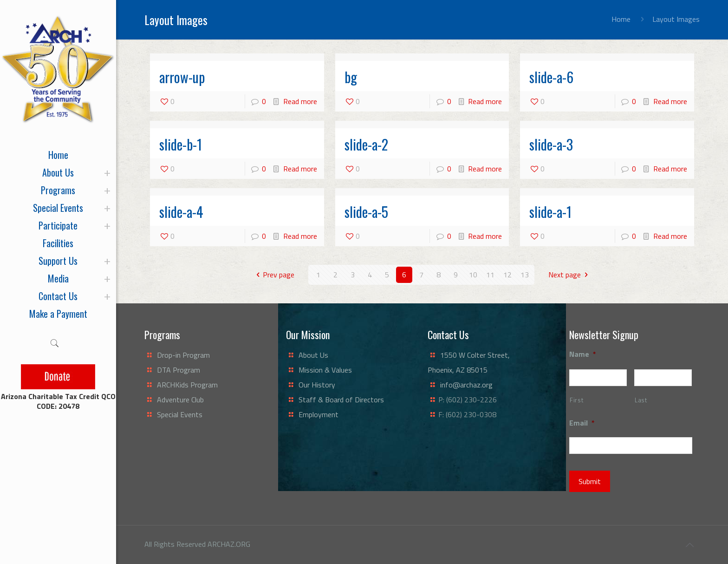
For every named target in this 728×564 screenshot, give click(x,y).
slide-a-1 (550, 212)
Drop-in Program (183, 355)
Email (582, 423)
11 (490, 275)
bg (351, 77)
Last (641, 400)
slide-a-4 (181, 212)
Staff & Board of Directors (341, 400)
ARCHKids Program (187, 385)
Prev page (273, 275)
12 (507, 275)
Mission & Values (325, 370)
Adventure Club (180, 400)
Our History (317, 385)
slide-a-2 (366, 144)
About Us (313, 355)
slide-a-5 (366, 212)
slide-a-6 (551, 77)
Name (583, 354)
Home (621, 19)
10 (473, 275)
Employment (318, 414)
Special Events (180, 414)
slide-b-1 (181, 144)
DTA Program (179, 370)
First (576, 400)
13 (525, 275)
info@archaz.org (466, 385)
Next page (570, 275)
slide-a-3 (551, 144)
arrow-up (182, 77)
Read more (300, 101)
